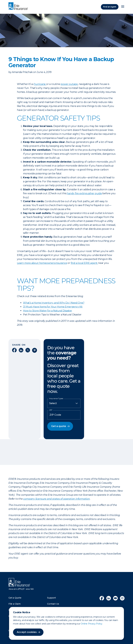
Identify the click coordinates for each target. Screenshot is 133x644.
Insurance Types (56, 399)
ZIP (51, 410)
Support (52, 598)
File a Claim (15, 604)
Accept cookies (27, 632)
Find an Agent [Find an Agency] (110, 7)
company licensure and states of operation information (56, 499)
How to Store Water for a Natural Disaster (48, 311)
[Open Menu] (123, 7)
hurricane (40, 84)
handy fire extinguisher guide (84, 193)
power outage (69, 84)
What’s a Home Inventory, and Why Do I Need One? (54, 303)
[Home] (19, 6)
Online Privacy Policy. (92, 624)
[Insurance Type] (64, 403)
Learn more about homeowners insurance (42, 263)
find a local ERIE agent (84, 263)
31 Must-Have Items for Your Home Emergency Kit (53, 307)
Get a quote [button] (59, 426)
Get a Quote (15, 598)
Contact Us (53, 604)
